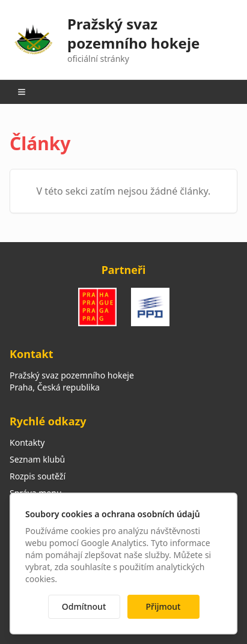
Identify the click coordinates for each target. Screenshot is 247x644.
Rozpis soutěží (38, 476)
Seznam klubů (37, 459)
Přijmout (163, 606)
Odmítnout (84, 606)
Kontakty (27, 442)
